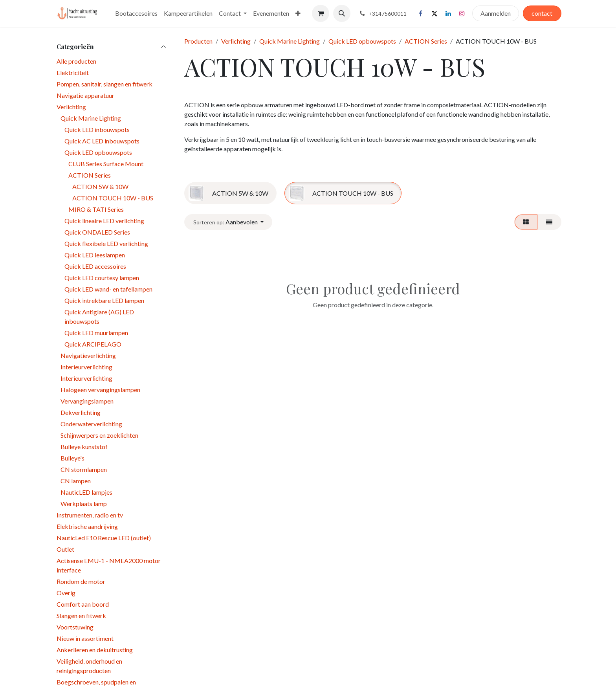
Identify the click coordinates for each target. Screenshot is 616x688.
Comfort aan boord (83, 604)
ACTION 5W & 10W (100, 186)
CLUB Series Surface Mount (106, 164)
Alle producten (76, 61)
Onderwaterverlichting (91, 424)
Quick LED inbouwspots (97, 129)
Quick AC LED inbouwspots (102, 141)
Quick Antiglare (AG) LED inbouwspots (99, 316)
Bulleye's (72, 458)
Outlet (65, 549)
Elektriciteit (73, 72)
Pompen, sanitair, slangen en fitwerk (104, 84)
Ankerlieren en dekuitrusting (95, 650)
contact (542, 13)
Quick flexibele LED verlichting (106, 243)
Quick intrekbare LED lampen (104, 300)
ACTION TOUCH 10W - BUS (113, 198)
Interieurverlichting (86, 367)
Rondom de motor (81, 581)
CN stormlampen (84, 469)
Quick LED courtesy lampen (102, 278)
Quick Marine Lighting (91, 118)
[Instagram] (462, 13)
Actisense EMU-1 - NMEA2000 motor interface (109, 565)
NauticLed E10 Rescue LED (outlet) (104, 538)
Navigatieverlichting (88, 355)
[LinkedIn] (448, 13)
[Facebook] (421, 13)
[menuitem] (136, 13)
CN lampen (76, 481)
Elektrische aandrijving (87, 526)
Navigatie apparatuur (85, 95)
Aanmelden (496, 13)
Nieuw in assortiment (85, 638)
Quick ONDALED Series (97, 232)
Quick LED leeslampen (95, 255)
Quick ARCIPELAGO (93, 344)
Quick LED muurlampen (96, 333)
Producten (198, 41)
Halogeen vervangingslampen (100, 390)
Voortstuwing (75, 627)
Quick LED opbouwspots (98, 152)
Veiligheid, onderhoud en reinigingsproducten (89, 666)
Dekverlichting (81, 412)
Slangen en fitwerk (81, 616)
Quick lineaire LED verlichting (104, 221)
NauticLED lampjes (86, 492)
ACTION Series (90, 175)
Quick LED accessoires (95, 266)
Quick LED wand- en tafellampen (108, 289)
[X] (434, 13)
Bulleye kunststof (84, 447)
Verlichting (71, 107)
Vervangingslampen (87, 401)
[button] (342, 13)
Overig (66, 593)
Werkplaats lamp (84, 504)
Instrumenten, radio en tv (90, 515)
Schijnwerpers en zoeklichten (99, 435)
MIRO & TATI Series (96, 209)
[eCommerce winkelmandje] (321, 13)
